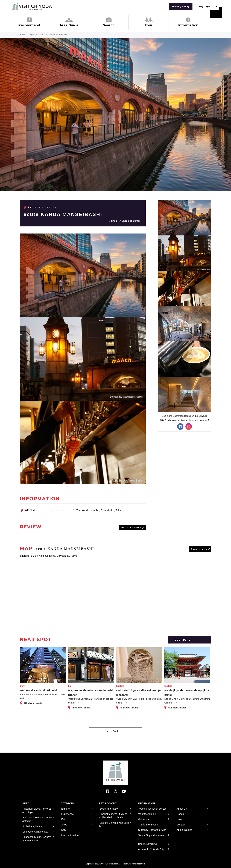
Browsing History (180, 7)
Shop (114, 221)
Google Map (199, 549)
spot (33, 35)
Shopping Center (131, 221)
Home (23, 35)
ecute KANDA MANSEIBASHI (66, 214)
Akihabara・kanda (42, 207)
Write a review (131, 528)
